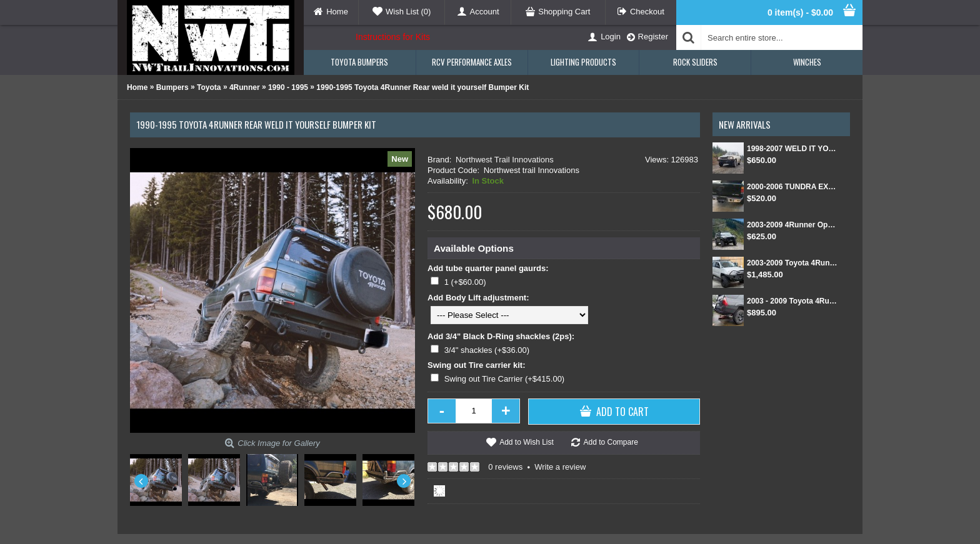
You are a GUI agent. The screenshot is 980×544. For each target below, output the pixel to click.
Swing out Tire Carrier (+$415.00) (505, 379)
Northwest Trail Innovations (505, 160)
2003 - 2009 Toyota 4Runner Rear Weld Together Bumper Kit (792, 301)
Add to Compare (610, 442)
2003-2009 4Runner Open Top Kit (792, 225)
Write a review (560, 467)
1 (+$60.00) (465, 282)
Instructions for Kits (393, 37)
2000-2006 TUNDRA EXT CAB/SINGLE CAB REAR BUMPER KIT (792, 187)
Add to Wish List (527, 442)
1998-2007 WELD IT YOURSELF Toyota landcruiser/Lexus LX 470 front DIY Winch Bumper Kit (792, 149)
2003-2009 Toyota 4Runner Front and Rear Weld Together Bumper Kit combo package (792, 263)
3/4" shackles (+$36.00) (487, 350)
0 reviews (505, 467)
